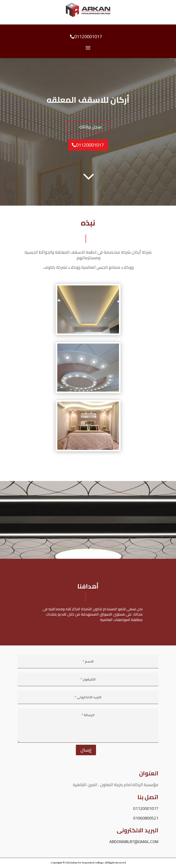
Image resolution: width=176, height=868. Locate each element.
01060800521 (146, 818)
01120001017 (88, 36)
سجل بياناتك (90, 127)
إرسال (86, 750)
